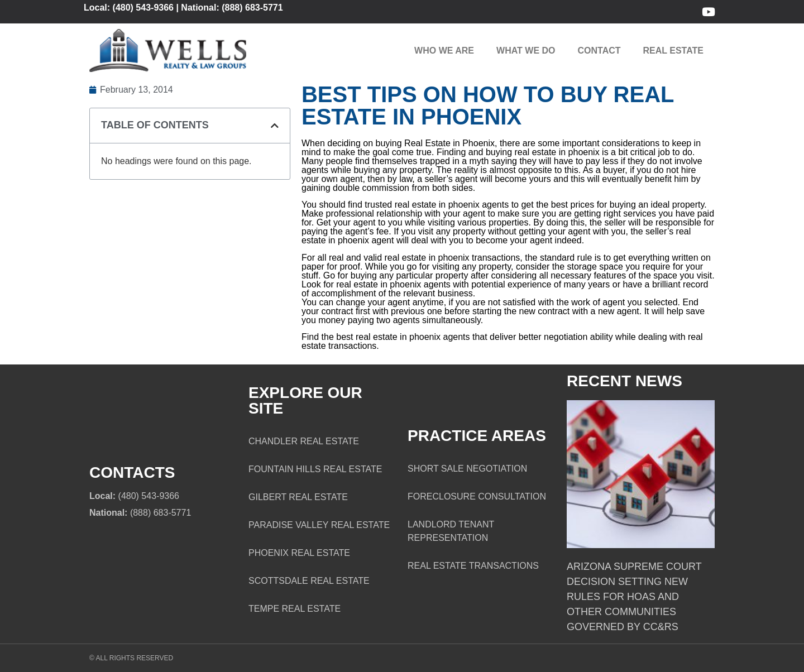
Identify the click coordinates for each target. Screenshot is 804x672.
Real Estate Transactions (473, 566)
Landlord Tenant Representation (451, 531)
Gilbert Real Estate (298, 497)
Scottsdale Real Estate (309, 581)
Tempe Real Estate (295, 609)
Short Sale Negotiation (467, 469)
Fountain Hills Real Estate (315, 469)
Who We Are (444, 51)
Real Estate (673, 51)
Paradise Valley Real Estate (319, 525)
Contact (599, 51)
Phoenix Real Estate (299, 553)
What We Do (526, 51)
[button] (275, 126)
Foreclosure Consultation (477, 496)
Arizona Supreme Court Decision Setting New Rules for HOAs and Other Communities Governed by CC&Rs (634, 597)
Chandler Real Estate (304, 441)
